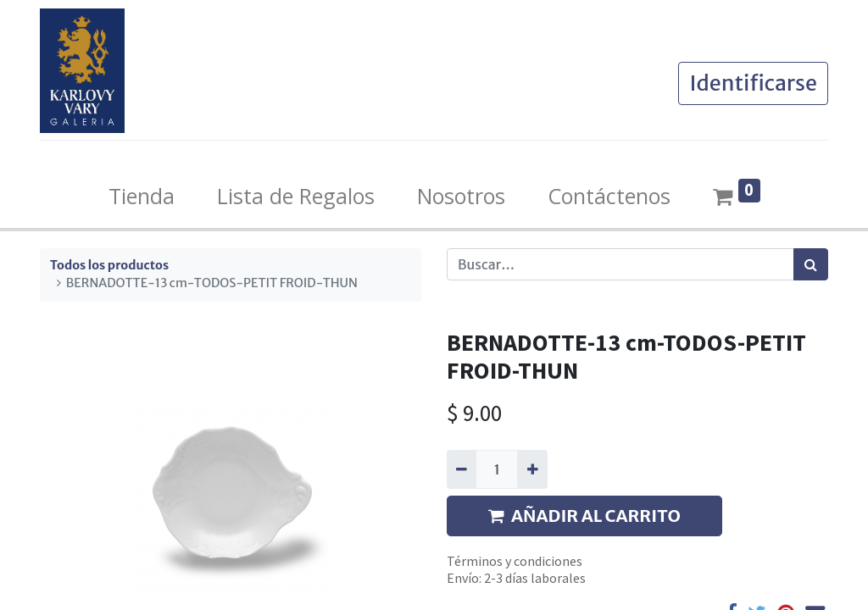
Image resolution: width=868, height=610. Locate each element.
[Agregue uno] (532, 469)
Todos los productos (109, 265)
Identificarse (753, 83)
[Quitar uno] (462, 469)
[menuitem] (142, 197)
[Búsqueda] (811, 264)
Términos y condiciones (515, 561)
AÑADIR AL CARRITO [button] (584, 516)
